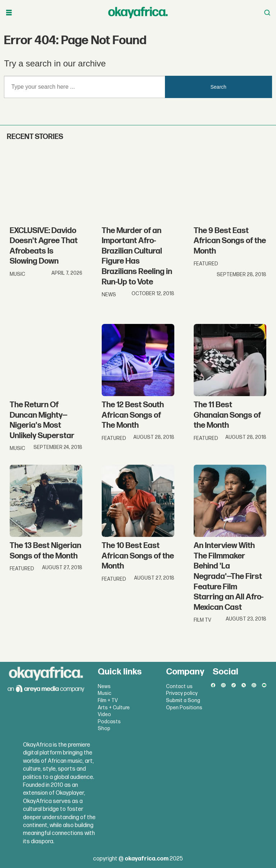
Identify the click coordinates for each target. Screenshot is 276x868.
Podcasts (109, 722)
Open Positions (184, 708)
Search (218, 87)
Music (105, 693)
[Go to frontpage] (138, 13)
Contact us (179, 686)
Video (104, 714)
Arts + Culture (114, 708)
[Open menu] (9, 13)
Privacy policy (182, 693)
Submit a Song (183, 700)
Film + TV (108, 700)
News (104, 686)
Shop (104, 728)
